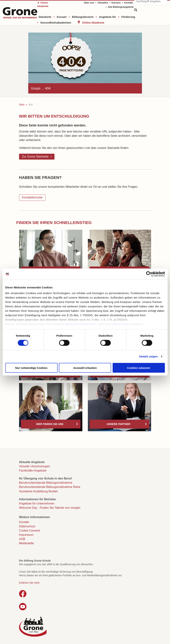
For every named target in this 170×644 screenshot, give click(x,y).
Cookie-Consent (30, 531)
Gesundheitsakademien (56, 23)
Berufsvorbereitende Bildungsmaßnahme (46, 483)
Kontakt (128, 3)
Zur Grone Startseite (35, 157)
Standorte (45, 17)
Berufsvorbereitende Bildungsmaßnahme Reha (50, 487)
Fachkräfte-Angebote (33, 471)
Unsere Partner (119, 424)
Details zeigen (148, 356)
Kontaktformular (32, 197)
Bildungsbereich (83, 17)
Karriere (116, 3)
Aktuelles (103, 3)
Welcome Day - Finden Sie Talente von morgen (50, 508)
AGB (22, 539)
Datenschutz (27, 526)
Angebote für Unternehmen (37, 503)
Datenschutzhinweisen (81, 324)
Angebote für (107, 17)
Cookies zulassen (139, 368)
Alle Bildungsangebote (121, 7)
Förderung (128, 17)
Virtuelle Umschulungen (35, 466)
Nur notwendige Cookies (31, 368)
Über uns (89, 3)
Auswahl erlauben (85, 368)
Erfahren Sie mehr (29, 583)
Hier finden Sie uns (50, 424)
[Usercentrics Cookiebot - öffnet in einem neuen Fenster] (149, 274)
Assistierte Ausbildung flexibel (38, 491)
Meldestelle (26, 543)
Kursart (62, 17)
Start (22, 105)
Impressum (120, 324)
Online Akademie (93, 23)
